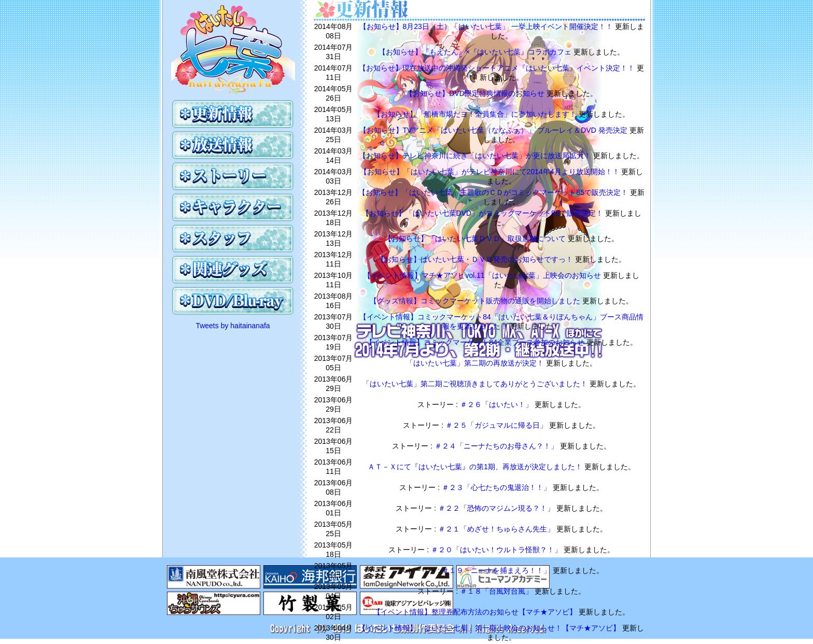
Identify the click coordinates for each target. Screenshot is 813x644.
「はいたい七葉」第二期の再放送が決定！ (476, 363)
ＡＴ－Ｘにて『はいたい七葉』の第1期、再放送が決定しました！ (476, 467)
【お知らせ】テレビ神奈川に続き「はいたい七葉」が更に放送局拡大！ (476, 156)
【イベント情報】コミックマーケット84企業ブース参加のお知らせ (476, 342)
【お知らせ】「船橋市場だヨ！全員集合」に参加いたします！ (476, 114)
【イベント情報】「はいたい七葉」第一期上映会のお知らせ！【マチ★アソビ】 (490, 628)
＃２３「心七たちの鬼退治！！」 (497, 487)
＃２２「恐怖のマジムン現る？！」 (497, 508)
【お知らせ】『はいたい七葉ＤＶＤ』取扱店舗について (476, 239)
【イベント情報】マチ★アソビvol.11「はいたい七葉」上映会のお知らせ (483, 275)
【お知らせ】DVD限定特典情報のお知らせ (476, 93)
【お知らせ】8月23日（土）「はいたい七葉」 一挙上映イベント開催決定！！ (487, 26)
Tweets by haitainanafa (233, 326)
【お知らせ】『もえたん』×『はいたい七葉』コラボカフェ (476, 52)
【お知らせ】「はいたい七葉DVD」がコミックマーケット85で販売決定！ (483, 213)
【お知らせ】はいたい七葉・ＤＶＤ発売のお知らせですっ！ (476, 259)
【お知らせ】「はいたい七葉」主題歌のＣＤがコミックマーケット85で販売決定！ (494, 192)
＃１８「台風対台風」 (497, 591)
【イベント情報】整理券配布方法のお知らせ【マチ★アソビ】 (476, 612)
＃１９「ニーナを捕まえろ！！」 (497, 570)
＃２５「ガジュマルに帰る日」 (497, 425)
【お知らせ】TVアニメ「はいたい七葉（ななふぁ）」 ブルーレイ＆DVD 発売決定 (494, 130)
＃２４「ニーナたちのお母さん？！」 (497, 446)
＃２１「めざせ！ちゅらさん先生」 (497, 529)
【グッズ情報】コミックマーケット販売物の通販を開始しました (476, 301)
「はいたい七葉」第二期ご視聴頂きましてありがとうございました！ (476, 384)
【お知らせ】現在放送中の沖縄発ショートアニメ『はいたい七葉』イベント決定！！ (498, 68)
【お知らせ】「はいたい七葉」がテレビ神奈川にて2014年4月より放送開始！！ (491, 172)
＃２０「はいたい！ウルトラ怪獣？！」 (497, 550)
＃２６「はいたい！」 (497, 404)
